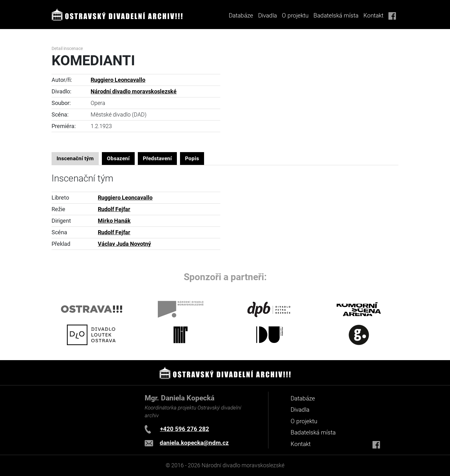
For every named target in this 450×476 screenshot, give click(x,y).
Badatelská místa (336, 15)
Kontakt (373, 15)
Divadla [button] (267, 15)
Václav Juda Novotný (124, 244)
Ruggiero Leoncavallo (118, 80)
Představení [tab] (157, 158)
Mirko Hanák (114, 221)
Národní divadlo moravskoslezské (134, 92)
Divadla (300, 410)
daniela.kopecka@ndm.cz (194, 443)
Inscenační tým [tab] (75, 158)
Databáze (241, 15)
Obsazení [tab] (118, 158)
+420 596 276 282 (185, 429)
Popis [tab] (192, 158)
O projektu (295, 15)
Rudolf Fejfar (114, 209)
